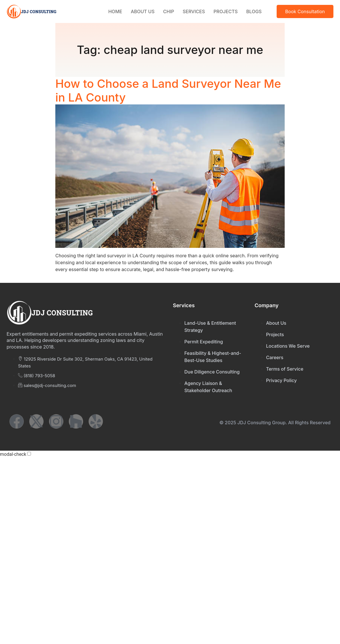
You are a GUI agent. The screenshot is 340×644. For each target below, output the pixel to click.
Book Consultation (305, 11)
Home (115, 11)
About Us (143, 11)
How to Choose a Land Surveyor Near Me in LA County (168, 91)
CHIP (169, 11)
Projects (226, 11)
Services (194, 11)
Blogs (254, 11)
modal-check (13, 454)
